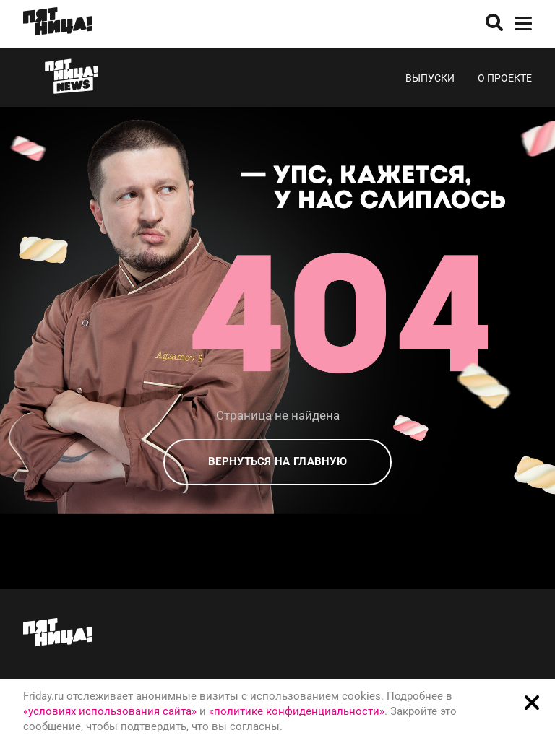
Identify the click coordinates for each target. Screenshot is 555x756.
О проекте (505, 78)
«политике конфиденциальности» (297, 711)
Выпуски (430, 78)
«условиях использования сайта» (110, 711)
